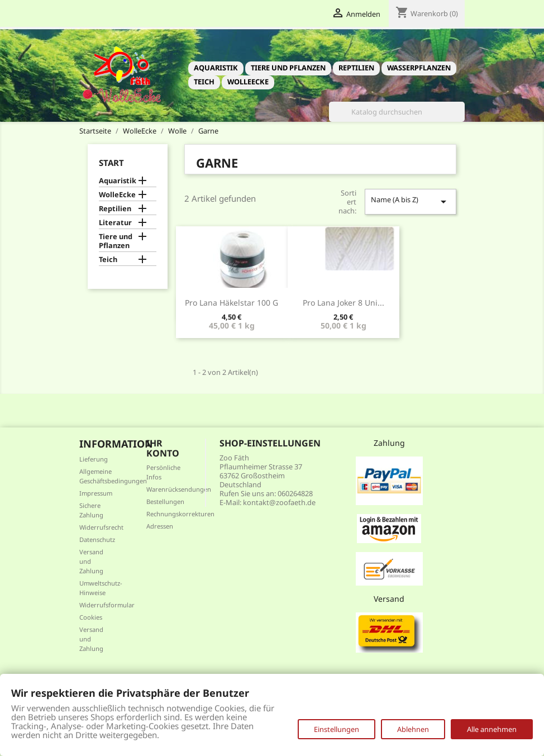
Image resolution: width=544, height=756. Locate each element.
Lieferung (94, 459)
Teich (204, 82)
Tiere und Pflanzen (288, 68)
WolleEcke (248, 82)
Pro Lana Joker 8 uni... (343, 303)
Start (111, 163)
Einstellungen (337, 729)
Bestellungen (165, 501)
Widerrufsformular (107, 605)
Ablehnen (413, 729)
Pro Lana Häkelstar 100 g (232, 303)
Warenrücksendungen (179, 489)
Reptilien (356, 68)
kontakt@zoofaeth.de (279, 502)
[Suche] (397, 112)
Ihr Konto (163, 448)
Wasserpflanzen (419, 68)
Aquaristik (216, 68)
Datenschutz (97, 539)
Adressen (160, 526)
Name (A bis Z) (411, 201)
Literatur (115, 223)
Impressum (96, 493)
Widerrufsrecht (101, 527)
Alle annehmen (492, 729)
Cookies (91, 617)
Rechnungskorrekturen (180, 514)
